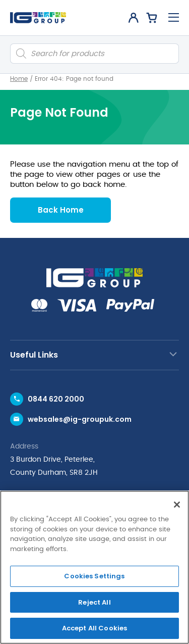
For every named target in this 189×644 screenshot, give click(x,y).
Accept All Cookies (94, 628)
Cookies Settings (94, 576)
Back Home (61, 210)
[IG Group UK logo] (38, 18)
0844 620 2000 (56, 399)
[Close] (177, 505)
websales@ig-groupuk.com (80, 419)
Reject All (94, 602)
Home (19, 79)
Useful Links (34, 355)
